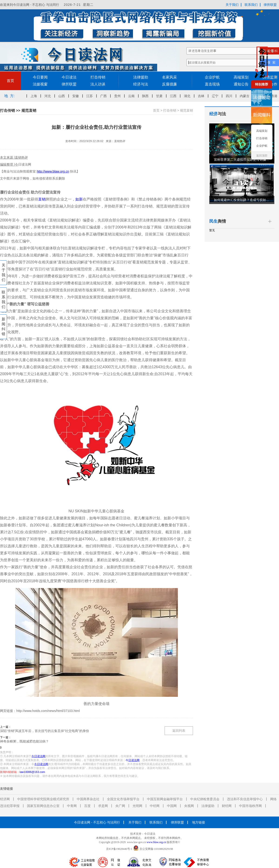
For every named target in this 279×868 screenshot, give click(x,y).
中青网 (72, 806)
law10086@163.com (32, 772)
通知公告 (241, 84)
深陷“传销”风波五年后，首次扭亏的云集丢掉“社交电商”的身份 (45, 731)
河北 (49, 96)
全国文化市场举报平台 (123, 799)
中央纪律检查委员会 (205, 799)
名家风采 (169, 77)
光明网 (137, 806)
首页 (10, 81)
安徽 (77, 96)
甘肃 (161, 96)
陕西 (147, 96)
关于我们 (232, 5)
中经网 (155, 806)
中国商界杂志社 (88, 799)
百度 (87, 806)
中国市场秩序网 (250, 806)
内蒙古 (246, 96)
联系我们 (251, 5)
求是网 (103, 806)
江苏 (91, 96)
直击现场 (212, 84)
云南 (133, 96)
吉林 (203, 96)
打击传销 (98, 77)
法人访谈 (98, 84)
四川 (230, 96)
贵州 (119, 96)
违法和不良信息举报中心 (245, 799)
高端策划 (241, 77)
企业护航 (212, 77)
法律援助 (141, 77)
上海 (35, 96)
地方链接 (199, 822)
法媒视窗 (40, 84)
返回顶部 (262, 156)
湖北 (189, 96)
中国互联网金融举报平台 (165, 799)
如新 (79, 199)
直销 (42, 199)
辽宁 (216, 96)
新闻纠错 (3, 327)
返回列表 (179, 731)
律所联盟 (270, 5)
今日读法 (69, 77)
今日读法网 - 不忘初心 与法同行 (97, 822)
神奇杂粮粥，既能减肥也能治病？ (24, 741)
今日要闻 (40, 77)
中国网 (172, 806)
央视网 (189, 806)
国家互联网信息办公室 (43, 806)
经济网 (5, 799)
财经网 (227, 806)
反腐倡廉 (169, 84)
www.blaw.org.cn (156, 842)
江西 (175, 96)
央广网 (120, 806)
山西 (63, 96)
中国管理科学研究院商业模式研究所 (43, 799)
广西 (105, 96)
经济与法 (141, 84)
